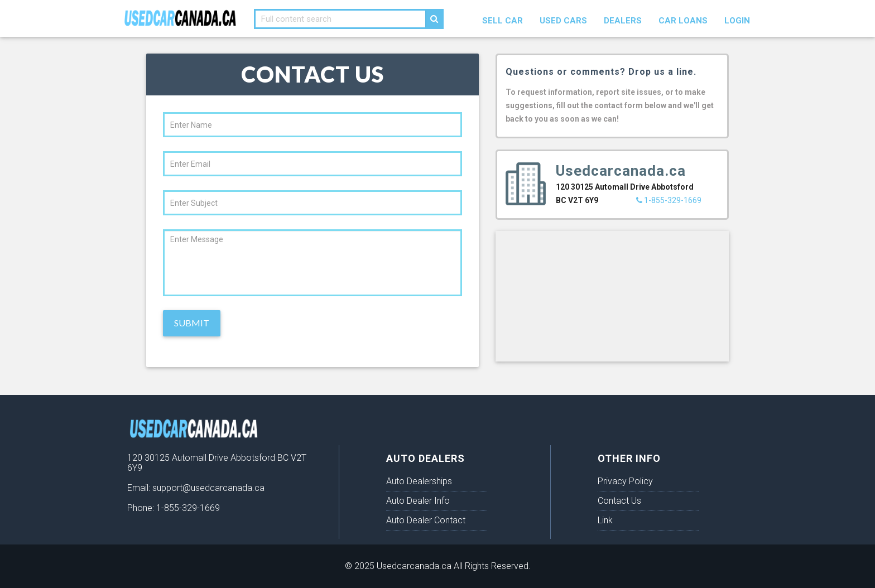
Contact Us (619, 501)
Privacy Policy (625, 481)
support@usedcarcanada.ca (208, 488)
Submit (192, 323)
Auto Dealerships (419, 481)
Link (605, 520)
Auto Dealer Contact (426, 520)
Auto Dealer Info (418, 501)
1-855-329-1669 (669, 200)
